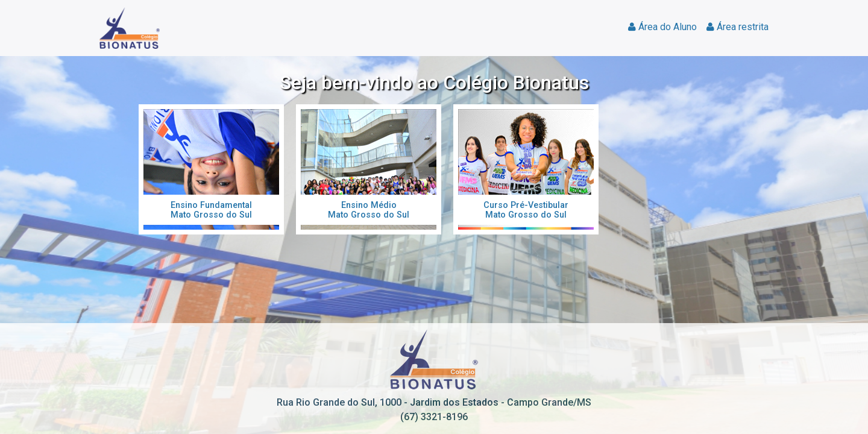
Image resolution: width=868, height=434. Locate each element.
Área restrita (737, 27)
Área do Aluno (662, 27)
